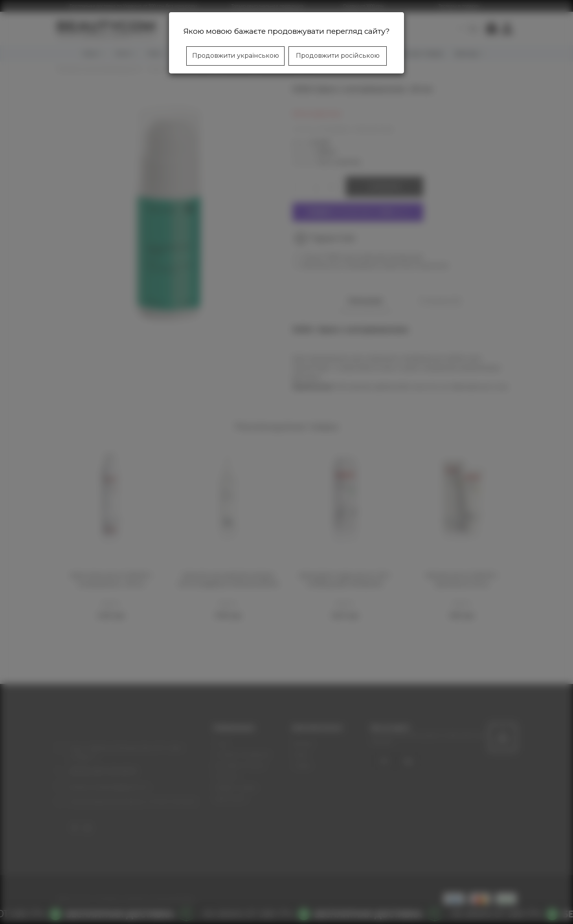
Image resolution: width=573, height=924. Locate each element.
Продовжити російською (338, 56)
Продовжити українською (236, 56)
